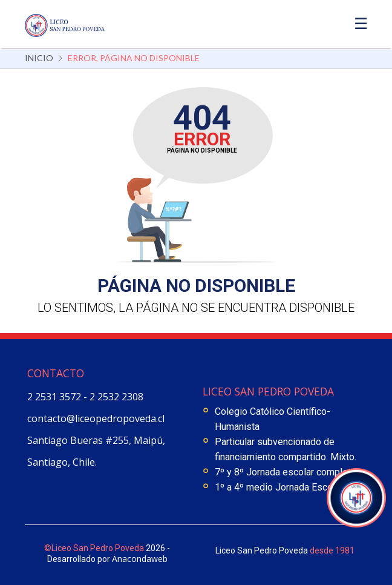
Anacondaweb (140, 559)
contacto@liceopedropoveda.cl (96, 418)
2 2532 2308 (116, 397)
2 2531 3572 (55, 397)
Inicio (39, 58)
